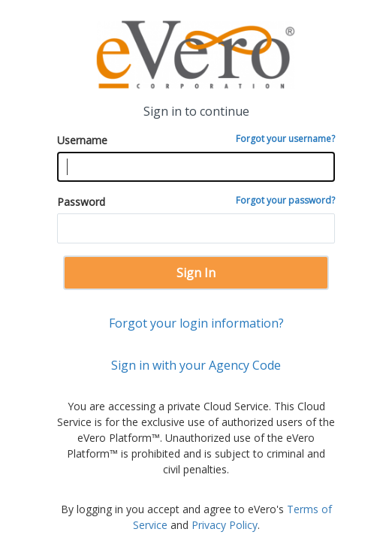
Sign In (196, 273)
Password (196, 201)
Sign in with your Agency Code (196, 365)
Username (196, 140)
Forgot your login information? (196, 323)
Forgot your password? (285, 200)
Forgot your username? (285, 139)
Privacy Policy (225, 525)
